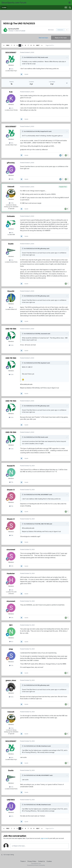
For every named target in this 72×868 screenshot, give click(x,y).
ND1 (11, 625)
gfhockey (11, 163)
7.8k (11, 506)
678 (11, 233)
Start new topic (43, 38)
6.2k (11, 307)
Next (38, 45)
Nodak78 (11, 466)
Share (51, 30)
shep (11, 649)
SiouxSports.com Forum (14, 3)
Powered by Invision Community (36, 865)
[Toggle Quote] (23, 57)
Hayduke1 (44, 363)
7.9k (11, 482)
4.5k (11, 260)
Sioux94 (11, 291)
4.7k (11, 108)
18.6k (11, 697)
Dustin (43, 57)
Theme (23, 861)
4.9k (11, 566)
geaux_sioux (11, 680)
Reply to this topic (61, 38)
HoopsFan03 (44, 131)
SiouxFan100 (15, 29)
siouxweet (44, 334)
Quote (26, 74)
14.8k (11, 179)
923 (11, 641)
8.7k (11, 816)
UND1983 (11, 800)
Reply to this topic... (19, 846)
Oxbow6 (11, 187)
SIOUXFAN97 (11, 53)
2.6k (11, 590)
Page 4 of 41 (50, 45)
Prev (8, 45)
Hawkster (11, 573)
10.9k (11, 345)
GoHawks (11, 216)
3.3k (11, 665)
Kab (11, 92)
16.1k (11, 69)
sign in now (44, 838)
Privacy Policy (32, 861)
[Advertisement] (36, 15)
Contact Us (41, 861)
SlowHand (44, 746)
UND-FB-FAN (11, 329)
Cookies (49, 861)
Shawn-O (11, 490)
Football (23, 31)
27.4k (11, 203)
